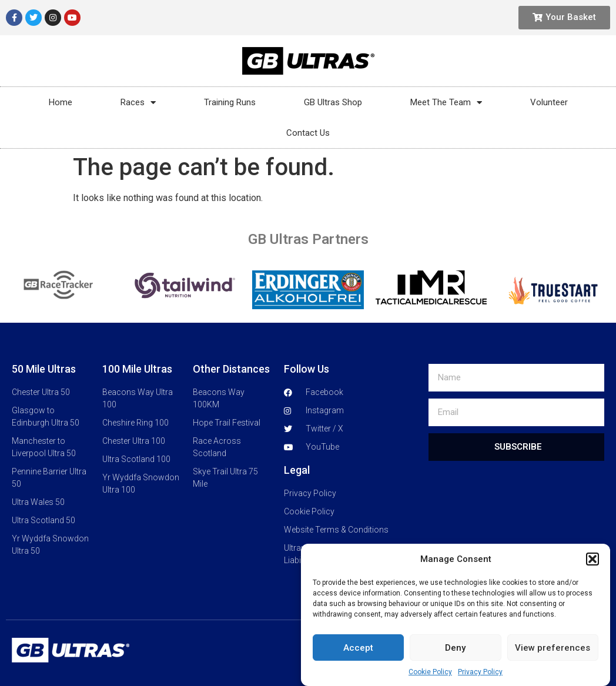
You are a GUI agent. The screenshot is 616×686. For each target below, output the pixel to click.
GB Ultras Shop (333, 102)
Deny (455, 663)
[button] (592, 574)
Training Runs (230, 102)
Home (61, 102)
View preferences (553, 663)
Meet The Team (446, 103)
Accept (358, 663)
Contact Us (308, 133)
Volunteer (549, 102)
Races (138, 103)
